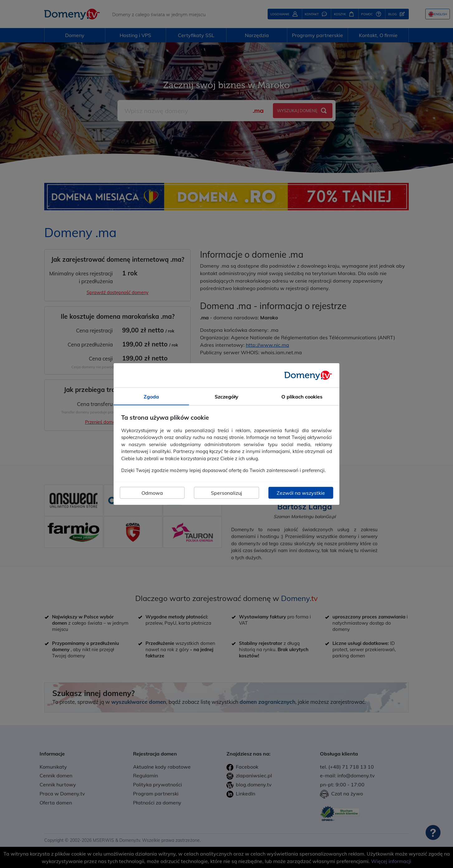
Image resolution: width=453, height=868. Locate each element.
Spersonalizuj (227, 493)
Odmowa (152, 493)
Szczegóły (227, 397)
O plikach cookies (302, 397)
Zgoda (151, 397)
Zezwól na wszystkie (301, 493)
